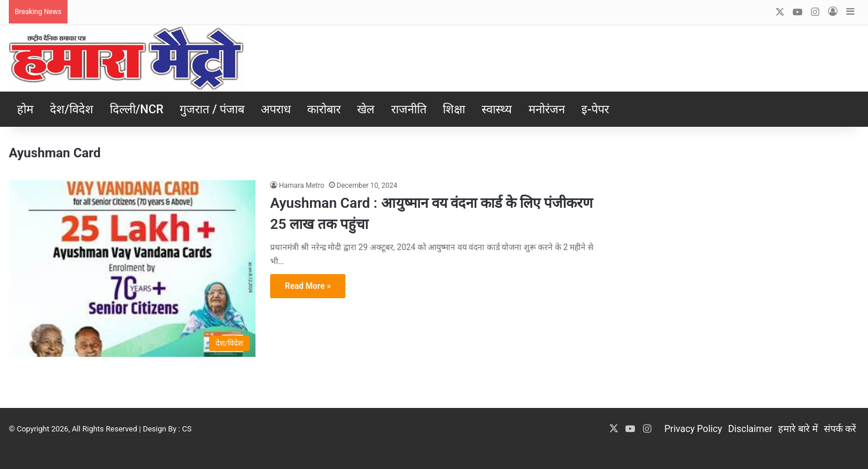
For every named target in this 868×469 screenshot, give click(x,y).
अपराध (276, 109)
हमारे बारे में (798, 429)
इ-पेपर (595, 109)
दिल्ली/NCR (137, 109)
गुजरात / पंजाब (212, 109)
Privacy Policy (693, 429)
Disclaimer (750, 429)
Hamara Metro (302, 185)
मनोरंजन (547, 109)
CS (187, 429)
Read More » (308, 286)
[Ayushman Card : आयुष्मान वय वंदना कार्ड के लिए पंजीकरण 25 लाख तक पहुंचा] (132, 269)
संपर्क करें (840, 429)
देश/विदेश (72, 109)
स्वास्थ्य (497, 109)
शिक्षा (454, 109)
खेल (366, 109)
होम (25, 109)
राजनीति (409, 109)
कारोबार (324, 109)
